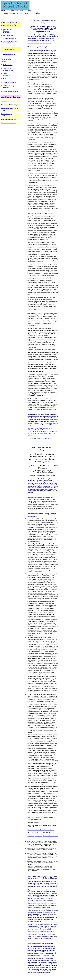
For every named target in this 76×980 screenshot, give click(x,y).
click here (51, 40)
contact (20, 13)
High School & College (10, 41)
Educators (6, 31)
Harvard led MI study (9, 55)
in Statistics (7, 32)
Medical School (8, 29)
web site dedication (32, 13)
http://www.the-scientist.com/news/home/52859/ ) (42, 349)
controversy (6, 75)
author (13, 13)
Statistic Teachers (8, 43)
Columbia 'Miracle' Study (10, 91)
